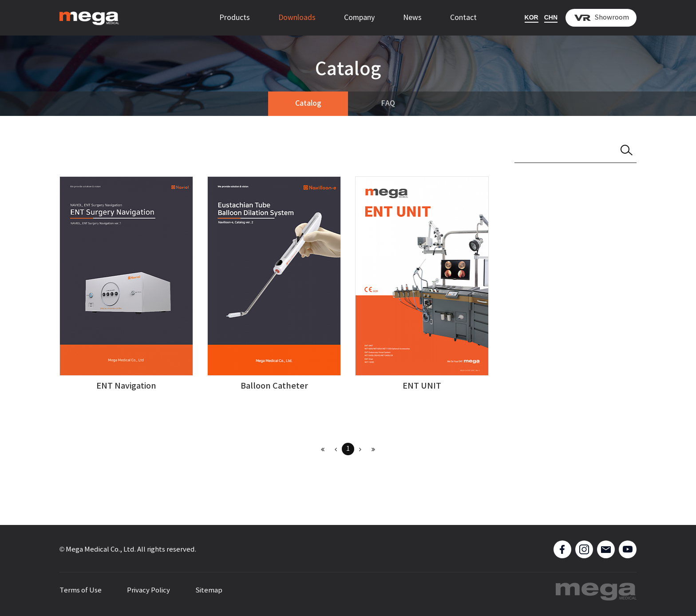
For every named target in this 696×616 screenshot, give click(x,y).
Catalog (308, 103)
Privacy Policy (148, 590)
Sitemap (209, 590)
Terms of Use (81, 590)
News (412, 18)
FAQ (388, 103)
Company (359, 18)
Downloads (297, 18)
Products (235, 18)
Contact (463, 18)
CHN (551, 17)
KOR (532, 17)
